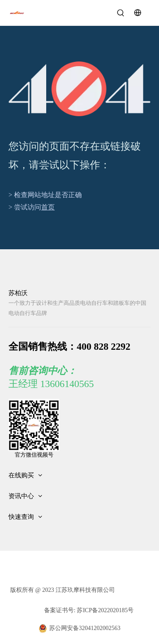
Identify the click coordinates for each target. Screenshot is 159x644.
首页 (48, 207)
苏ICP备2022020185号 (105, 610)
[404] (79, 89)
